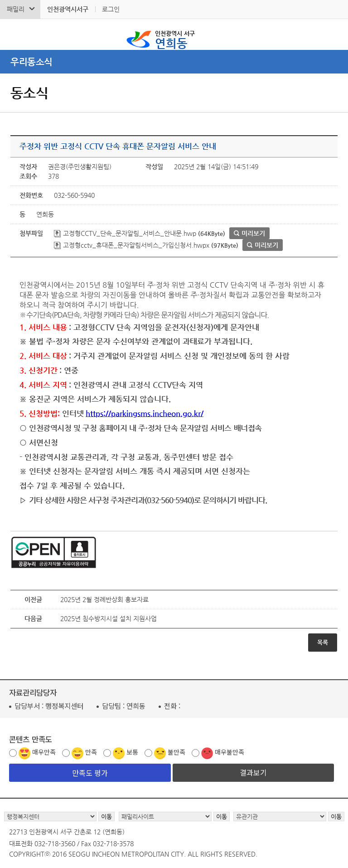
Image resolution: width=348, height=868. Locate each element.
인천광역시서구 (68, 9)
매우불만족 (230, 752)
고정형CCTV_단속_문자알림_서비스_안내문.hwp (125, 233)
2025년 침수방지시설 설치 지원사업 (109, 618)
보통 (132, 752)
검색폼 (13, 34)
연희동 (175, 39)
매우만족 (44, 752)
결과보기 (253, 772)
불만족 (176, 752)
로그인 (111, 9)
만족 (91, 752)
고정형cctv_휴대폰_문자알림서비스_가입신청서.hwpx (132, 245)
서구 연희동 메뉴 (335, 34)
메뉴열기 (174, 62)
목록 (323, 642)
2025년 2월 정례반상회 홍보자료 (104, 599)
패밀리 (16, 9)
